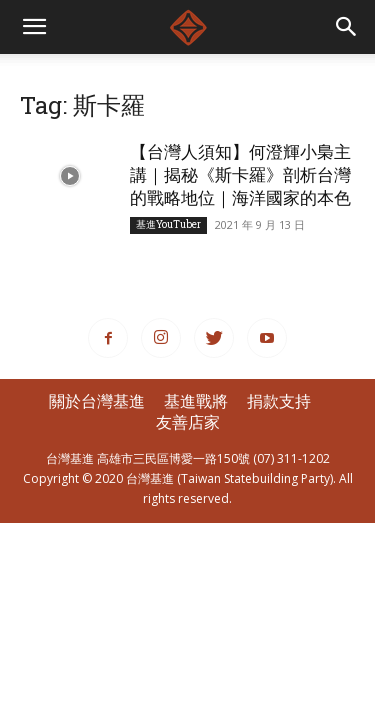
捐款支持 (279, 401)
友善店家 (188, 422)
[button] (347, 27)
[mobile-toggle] (34, 27)
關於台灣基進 (97, 401)
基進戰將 (196, 401)
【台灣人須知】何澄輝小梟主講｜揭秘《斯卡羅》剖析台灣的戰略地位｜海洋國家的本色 (240, 174)
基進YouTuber (168, 224)
